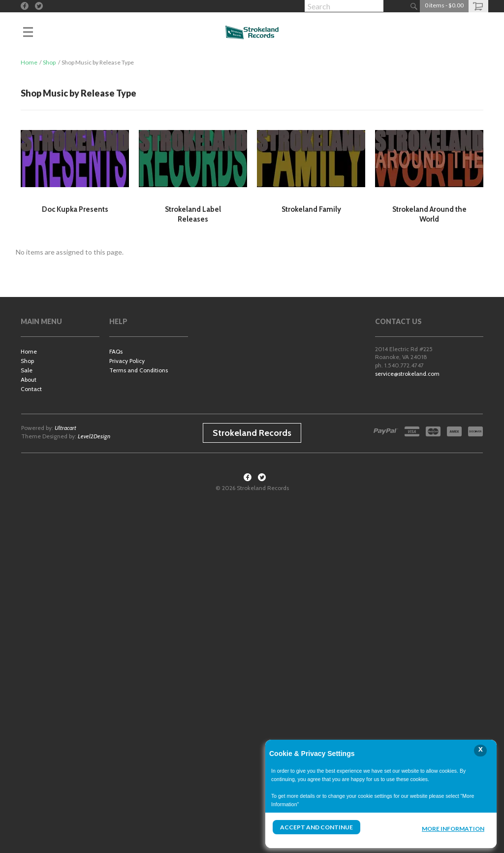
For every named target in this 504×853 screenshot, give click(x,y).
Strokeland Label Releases (193, 214)
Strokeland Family (311, 209)
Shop (49, 62)
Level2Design (94, 436)
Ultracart (65, 428)
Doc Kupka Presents (75, 209)
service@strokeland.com (407, 374)
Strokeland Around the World (429, 214)
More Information (453, 829)
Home (29, 62)
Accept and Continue (316, 827)
